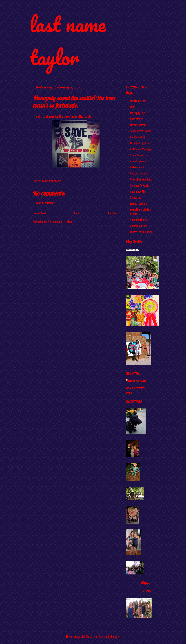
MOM (133, 107)
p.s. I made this (138, 192)
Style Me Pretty (138, 155)
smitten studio (138, 101)
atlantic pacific (138, 161)
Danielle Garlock (139, 226)
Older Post (112, 213)
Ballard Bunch (137, 167)
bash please (136, 119)
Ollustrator (91, 637)
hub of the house (137, 381)
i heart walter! (138, 125)
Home (76, 213)
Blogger (115, 637)
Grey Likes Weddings (141, 180)
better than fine (139, 174)
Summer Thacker (139, 220)
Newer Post (40, 213)
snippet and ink (138, 204)
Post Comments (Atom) (61, 222)
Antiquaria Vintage (141, 149)
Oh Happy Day (137, 113)
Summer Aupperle (140, 186)
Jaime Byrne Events (141, 131)
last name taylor (68, 41)
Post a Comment (45, 203)
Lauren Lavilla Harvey (141, 232)
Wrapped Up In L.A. (140, 143)
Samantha (136, 198)
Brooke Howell (138, 137)
